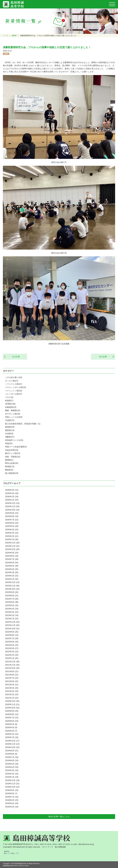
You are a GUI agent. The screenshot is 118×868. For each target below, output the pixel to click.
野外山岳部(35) (12, 463)
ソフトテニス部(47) (14, 384)
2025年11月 (12, 506)
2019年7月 (12, 757)
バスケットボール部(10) (15, 387)
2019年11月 (12, 744)
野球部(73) (10, 467)
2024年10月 (12, 549)
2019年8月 (11, 754)
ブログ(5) (9, 397)
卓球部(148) (10, 404)
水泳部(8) (9, 434)
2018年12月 (12, 780)
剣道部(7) (9, 401)
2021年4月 (12, 688)
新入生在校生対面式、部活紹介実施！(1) (23, 424)
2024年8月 (12, 556)
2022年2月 (12, 655)
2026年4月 (12, 490)
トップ (5, 36)
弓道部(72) (10, 420)
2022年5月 (12, 645)
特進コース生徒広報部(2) (16, 447)
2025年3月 (12, 533)
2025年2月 (12, 536)
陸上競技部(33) (12, 473)
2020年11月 (12, 704)
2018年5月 (12, 803)
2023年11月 (12, 586)
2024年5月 (12, 566)
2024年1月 (12, 579)
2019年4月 (12, 767)
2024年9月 (12, 553)
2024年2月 (12, 576)
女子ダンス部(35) (13, 414)
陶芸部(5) (9, 470)
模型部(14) (10, 430)
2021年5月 (12, 685)
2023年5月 (12, 605)
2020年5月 (11, 724)
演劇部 (14, 36)
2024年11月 (12, 546)
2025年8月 (12, 516)
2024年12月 (12, 543)
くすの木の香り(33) (14, 377)
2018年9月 (12, 790)
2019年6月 (12, 760)
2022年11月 (12, 625)
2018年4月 (12, 807)
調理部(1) (9, 460)
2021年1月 (12, 698)
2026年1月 (12, 500)
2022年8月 (12, 635)
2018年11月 (12, 784)
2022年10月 (12, 629)
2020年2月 (12, 734)
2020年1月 (12, 737)
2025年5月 (12, 526)
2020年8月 (12, 714)
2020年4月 (11, 727)
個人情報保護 (60, 847)
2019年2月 (12, 774)
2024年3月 (12, 572)
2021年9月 (12, 671)
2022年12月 (12, 622)
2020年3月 (11, 731)
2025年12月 (12, 503)
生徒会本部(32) (12, 450)
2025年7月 (12, 520)
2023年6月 (12, 602)
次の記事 (15, 357)
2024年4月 (12, 569)
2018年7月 (12, 797)
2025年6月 (12, 523)
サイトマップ (48, 847)
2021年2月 (12, 694)
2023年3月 (12, 612)
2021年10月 (12, 668)
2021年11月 (12, 665)
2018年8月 (11, 793)
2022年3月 (12, 652)
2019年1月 (12, 777)
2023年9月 (12, 592)
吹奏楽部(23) (11, 407)
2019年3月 (12, 770)
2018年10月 (12, 787)
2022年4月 (12, 648)
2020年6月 (12, 721)
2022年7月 (12, 638)
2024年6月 (12, 563)
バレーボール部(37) (14, 394)
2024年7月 (12, 559)
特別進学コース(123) (14, 440)
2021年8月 (12, 675)
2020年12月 (12, 701)
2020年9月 (12, 711)
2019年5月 (12, 764)
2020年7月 (12, 718)
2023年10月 (12, 589)
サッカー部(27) (12, 381)
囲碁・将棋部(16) (13, 410)
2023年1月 (12, 619)
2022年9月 (12, 632)
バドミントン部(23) (14, 391)
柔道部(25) (10, 427)
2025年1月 (12, 539)
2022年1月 (12, 658)
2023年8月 (12, 596)
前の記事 (104, 357)
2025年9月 (12, 513)
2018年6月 (12, 800)
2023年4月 (12, 609)
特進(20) (9, 443)
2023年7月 (12, 599)
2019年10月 (12, 747)
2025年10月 (12, 510)
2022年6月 (12, 642)
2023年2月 (12, 615)
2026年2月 (12, 497)
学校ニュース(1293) (14, 417)
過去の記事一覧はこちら (59, 817)
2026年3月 (12, 493)
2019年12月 (12, 741)
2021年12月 (12, 662)
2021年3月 (12, 691)
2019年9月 (12, 751)
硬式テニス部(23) (13, 453)
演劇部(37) (10, 437)
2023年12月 (12, 582)
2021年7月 (12, 678)
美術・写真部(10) (13, 457)
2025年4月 (12, 530)
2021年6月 (12, 681)
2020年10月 (12, 708)
